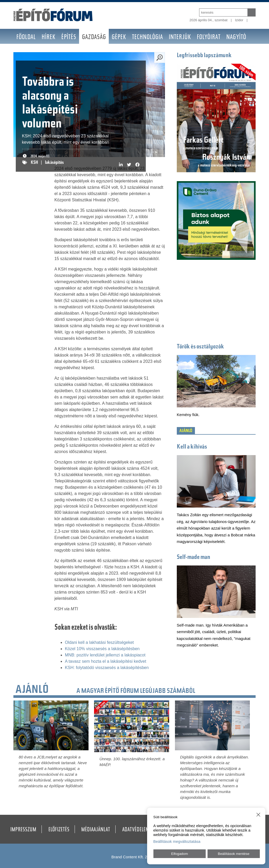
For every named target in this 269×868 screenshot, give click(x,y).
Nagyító (236, 38)
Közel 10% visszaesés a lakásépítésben (102, 649)
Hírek (48, 38)
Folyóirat (209, 38)
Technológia (147, 38)
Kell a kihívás (192, 447)
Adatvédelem (136, 830)
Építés (69, 38)
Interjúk (180, 38)
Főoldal (26, 38)
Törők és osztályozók (200, 347)
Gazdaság (94, 38)
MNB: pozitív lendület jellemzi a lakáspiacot (105, 655)
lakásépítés (54, 163)
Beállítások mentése (234, 854)
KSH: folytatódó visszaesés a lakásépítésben (107, 668)
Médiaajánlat (96, 830)
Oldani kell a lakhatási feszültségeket (99, 642)
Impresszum (23, 830)
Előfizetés (59, 830)
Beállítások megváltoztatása (177, 842)
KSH (34, 163)
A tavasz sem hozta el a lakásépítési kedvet (106, 661)
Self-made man (193, 557)
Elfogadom (180, 854)
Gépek (119, 38)
